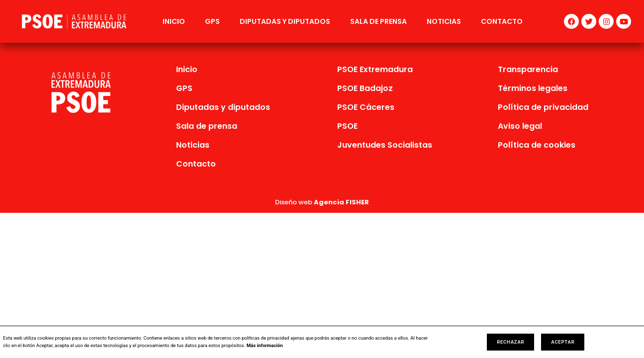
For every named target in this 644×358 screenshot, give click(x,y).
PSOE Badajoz (365, 88)
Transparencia (528, 69)
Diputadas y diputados (285, 21)
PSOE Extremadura (375, 69)
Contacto (502, 21)
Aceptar (563, 342)
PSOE (347, 126)
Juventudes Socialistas (385, 145)
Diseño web (322, 202)
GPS (212, 21)
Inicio (174, 21)
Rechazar (510, 342)
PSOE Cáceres (366, 107)
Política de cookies (537, 145)
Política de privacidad (543, 107)
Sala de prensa (378, 21)
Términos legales (533, 88)
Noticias (444, 21)
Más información (265, 345)
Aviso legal (520, 126)
